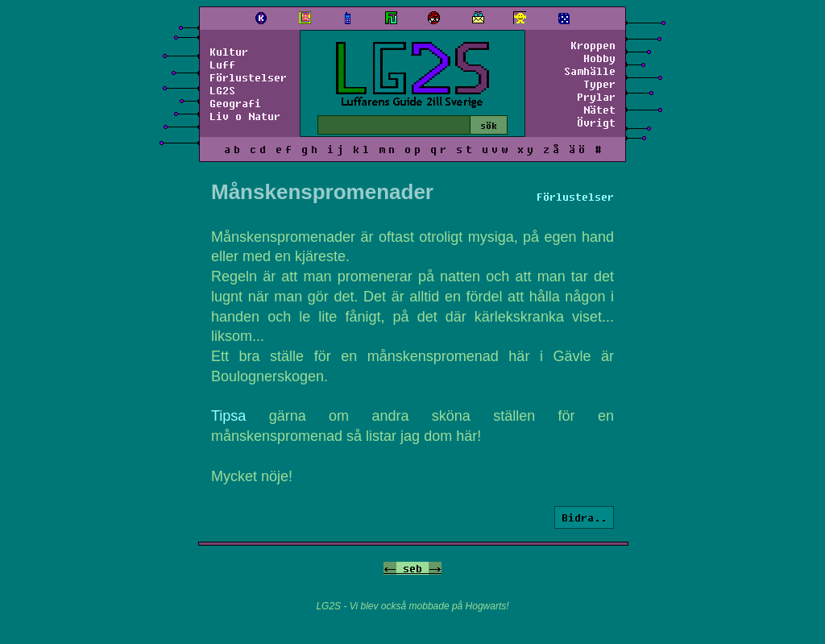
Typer (599, 84)
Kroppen (593, 45)
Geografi (235, 103)
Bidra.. (584, 517)
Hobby (599, 58)
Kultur (229, 52)
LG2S (222, 90)
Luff (222, 64)
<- (390, 568)
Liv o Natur (245, 116)
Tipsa (228, 416)
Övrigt (596, 123)
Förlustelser (248, 77)
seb (412, 568)
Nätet (599, 110)
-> (435, 568)
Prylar (596, 97)
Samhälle (590, 71)
